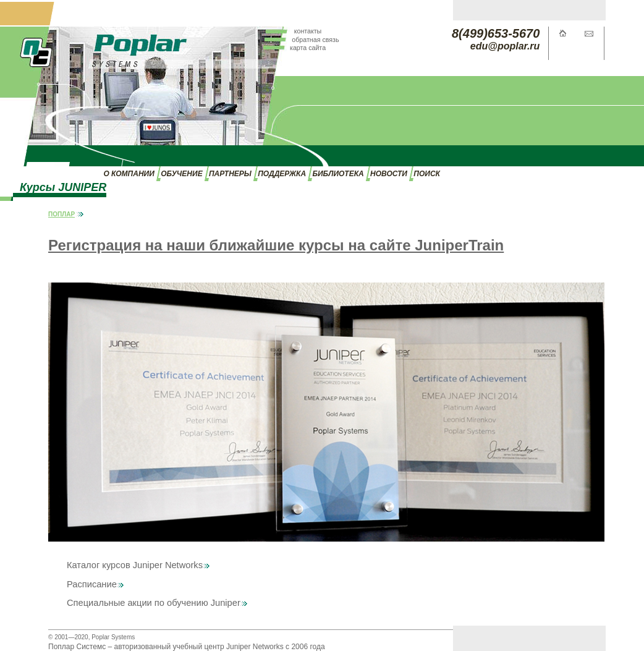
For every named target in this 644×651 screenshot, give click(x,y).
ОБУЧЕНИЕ (181, 174)
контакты (308, 31)
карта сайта (308, 48)
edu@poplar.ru (505, 46)
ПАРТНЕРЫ (230, 174)
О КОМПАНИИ (129, 174)
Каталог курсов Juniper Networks (138, 565)
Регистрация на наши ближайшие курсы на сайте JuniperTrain (276, 245)
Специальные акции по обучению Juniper (157, 603)
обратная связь (315, 40)
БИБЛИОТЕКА (338, 174)
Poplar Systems (113, 637)
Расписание (95, 584)
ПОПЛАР (61, 214)
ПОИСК (427, 174)
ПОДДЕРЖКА (282, 174)
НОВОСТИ (389, 174)
